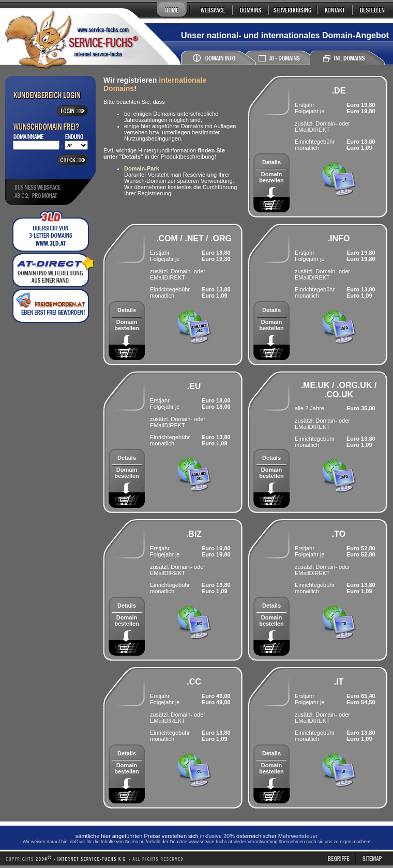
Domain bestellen (271, 177)
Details (271, 162)
